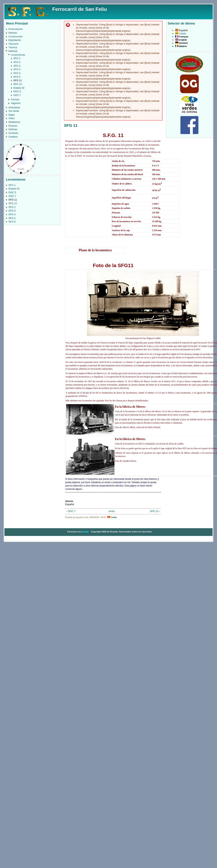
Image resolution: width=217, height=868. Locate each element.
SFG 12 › (155, 511)
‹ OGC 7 (71, 511)
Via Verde (14, 111)
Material (13, 51)
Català (112, 517)
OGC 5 (17, 91)
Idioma (69, 501)
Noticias (13, 129)
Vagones (16, 103)
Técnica (13, 47)
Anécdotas (14, 107)
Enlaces (13, 126)
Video (11, 118)
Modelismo (14, 122)
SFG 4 (17, 69)
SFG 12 (18, 84)
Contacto (13, 133)
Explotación (15, 40)
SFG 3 (17, 66)
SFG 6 (17, 77)
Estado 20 (19, 88)
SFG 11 (18, 80)
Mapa (11, 115)
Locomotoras (18, 55)
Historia (12, 33)
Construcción (16, 36)
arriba (112, 511)
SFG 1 (17, 58)
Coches (15, 99)
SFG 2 (17, 62)
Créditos (13, 137)
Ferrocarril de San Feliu (80, 9)
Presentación (16, 29)
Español (181, 30)
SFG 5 (17, 73)
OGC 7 (17, 95)
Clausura (13, 44)
